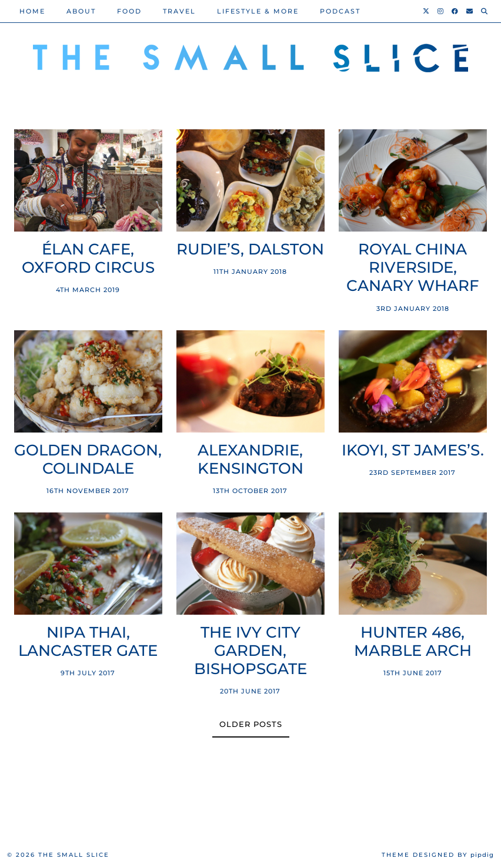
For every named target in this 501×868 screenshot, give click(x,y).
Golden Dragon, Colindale (88, 460)
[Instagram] (441, 11)
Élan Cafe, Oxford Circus (88, 259)
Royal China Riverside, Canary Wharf (413, 268)
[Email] (470, 11)
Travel (179, 11)
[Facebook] (455, 11)
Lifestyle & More (258, 11)
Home (32, 11)
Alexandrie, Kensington (250, 460)
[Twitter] (427, 11)
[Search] (485, 11)
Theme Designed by (438, 855)
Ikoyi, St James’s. (413, 450)
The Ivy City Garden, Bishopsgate (250, 651)
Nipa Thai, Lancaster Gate (88, 642)
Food (129, 11)
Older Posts (251, 724)
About (81, 11)
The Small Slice (74, 855)
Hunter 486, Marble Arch (413, 642)
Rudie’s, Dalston (250, 249)
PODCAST (340, 11)
